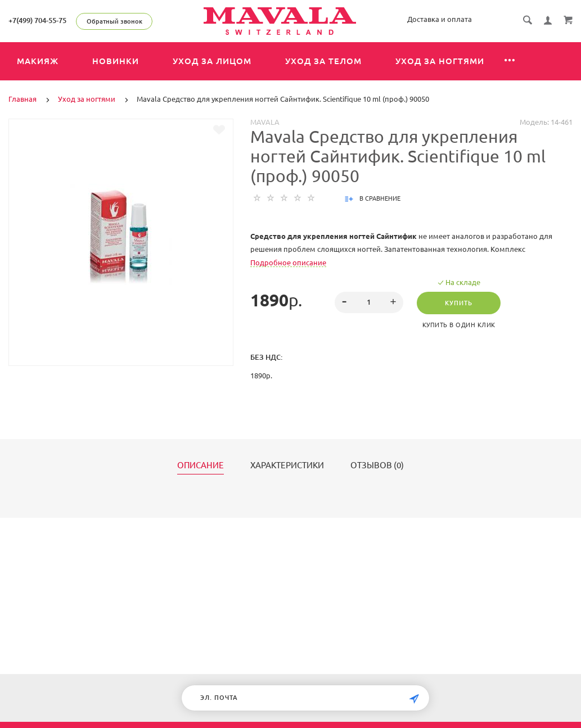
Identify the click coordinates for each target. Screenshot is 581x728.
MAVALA (265, 122)
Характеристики (287, 465)
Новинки (116, 61)
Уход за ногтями (440, 61)
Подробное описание (288, 263)
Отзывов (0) (377, 465)
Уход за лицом (212, 61)
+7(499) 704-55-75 (37, 20)
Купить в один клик (459, 325)
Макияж (38, 61)
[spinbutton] (369, 302)
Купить (459, 303)
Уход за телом (323, 61)
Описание (201, 465)
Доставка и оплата (440, 19)
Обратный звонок (114, 21)
